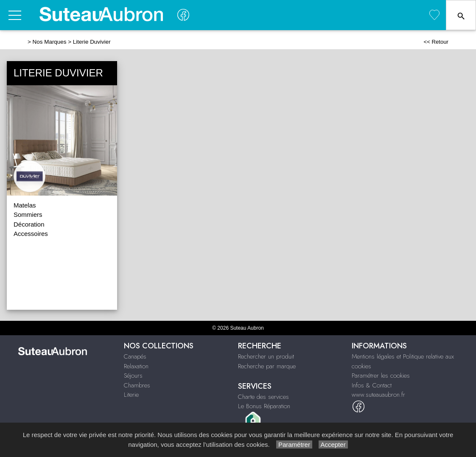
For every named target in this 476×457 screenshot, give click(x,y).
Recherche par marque (267, 366)
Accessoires (31, 234)
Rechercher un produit (266, 356)
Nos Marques (50, 42)
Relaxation (136, 366)
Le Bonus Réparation (264, 406)
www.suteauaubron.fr (378, 395)
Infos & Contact (372, 385)
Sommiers (28, 214)
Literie (131, 395)
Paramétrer (294, 444)
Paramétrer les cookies (381, 376)
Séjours (133, 376)
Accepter (333, 444)
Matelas (25, 205)
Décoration (29, 224)
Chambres (137, 385)
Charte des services (263, 397)
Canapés (135, 356)
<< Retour (436, 42)
